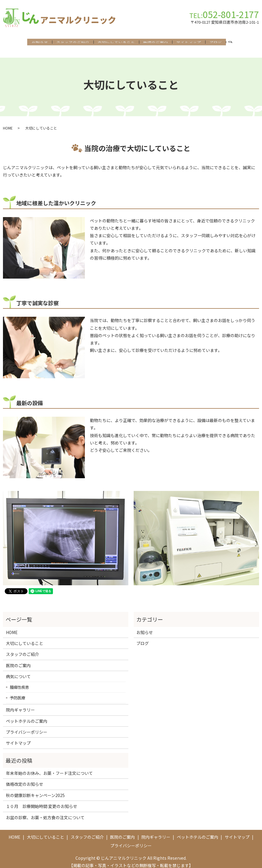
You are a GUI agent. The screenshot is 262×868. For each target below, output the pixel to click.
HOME (8, 123)
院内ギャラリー (20, 705)
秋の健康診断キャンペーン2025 (35, 790)
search (233, 43)
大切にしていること (116, 43)
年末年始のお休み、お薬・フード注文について (49, 768)
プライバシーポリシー (27, 727)
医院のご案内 (156, 43)
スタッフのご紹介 (73, 43)
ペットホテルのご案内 (27, 716)
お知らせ (40, 43)
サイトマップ (189, 43)
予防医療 (17, 692)
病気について (18, 671)
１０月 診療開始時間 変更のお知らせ (42, 801)
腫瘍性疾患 (19, 682)
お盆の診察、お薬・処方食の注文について (45, 812)
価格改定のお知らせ (25, 779)
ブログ (216, 43)
